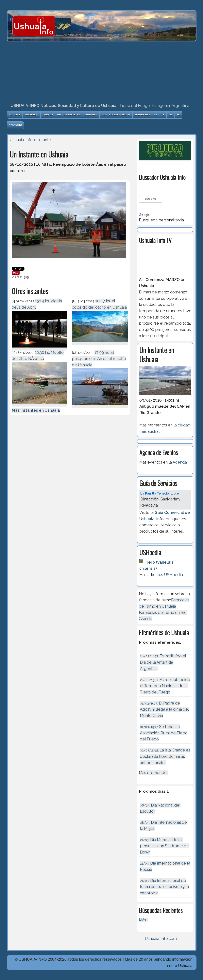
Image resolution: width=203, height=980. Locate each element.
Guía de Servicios (69, 115)
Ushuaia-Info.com (161, 939)
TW (170, 115)
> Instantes (43, 140)
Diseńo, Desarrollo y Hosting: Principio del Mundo (52, 977)
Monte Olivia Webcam (116, 115)
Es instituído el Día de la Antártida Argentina (163, 662)
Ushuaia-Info (21, 140)
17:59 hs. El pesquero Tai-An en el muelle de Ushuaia (99, 359)
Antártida (31, 115)
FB (178, 115)
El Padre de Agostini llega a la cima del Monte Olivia (164, 709)
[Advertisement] (102, 71)
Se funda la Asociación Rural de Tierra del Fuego (164, 733)
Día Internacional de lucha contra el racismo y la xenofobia (164, 887)
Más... (144, 920)
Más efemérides (154, 773)
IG (156, 115)
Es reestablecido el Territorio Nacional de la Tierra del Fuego (165, 686)
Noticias (15, 115)
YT (163, 115)
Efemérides (142, 115)
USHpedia (91, 115)
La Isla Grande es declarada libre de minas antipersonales (165, 756)
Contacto (16, 125)
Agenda (48, 115)
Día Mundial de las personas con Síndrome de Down (164, 846)
